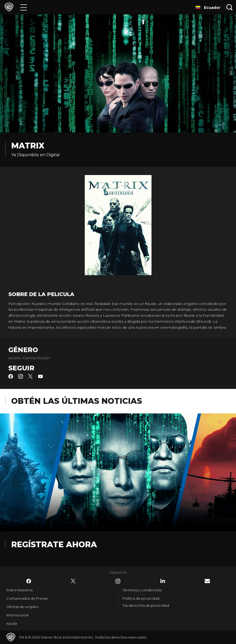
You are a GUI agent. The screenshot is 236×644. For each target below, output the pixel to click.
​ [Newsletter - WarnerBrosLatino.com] (207, 581)
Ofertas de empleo (22, 607)
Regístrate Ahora (54, 544)
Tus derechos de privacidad (146, 605)
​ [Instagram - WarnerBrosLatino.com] (118, 581)
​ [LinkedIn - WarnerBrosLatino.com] (163, 581)
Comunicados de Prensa (27, 598)
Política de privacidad (141, 598)
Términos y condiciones (142, 590)
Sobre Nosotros (19, 590)
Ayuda (12, 623)
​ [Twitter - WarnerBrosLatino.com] (73, 581)
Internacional (17, 615)
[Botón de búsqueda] (229, 7)
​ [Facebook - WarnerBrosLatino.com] (29, 581)
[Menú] (24, 7)
